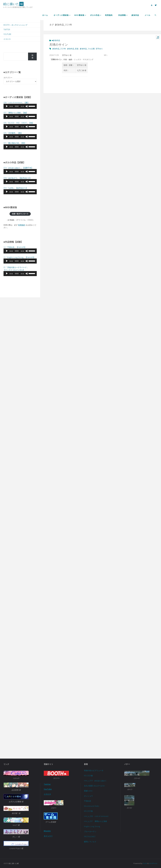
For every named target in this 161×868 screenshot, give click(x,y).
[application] (20, 106)
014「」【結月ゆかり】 (16, 188)
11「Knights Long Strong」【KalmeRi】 (19, 257)
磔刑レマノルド (90, 842)
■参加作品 (56, 40)
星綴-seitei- (89, 791)
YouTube (7, 34)
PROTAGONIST (90, 837)
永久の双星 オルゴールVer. (95, 786)
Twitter (7, 30)
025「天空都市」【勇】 (13, 133)
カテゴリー (8, 77)
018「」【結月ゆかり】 (17, 178)
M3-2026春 (88, 775)
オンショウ (88, 796)
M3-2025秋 (88, 811)
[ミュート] (27, 106)
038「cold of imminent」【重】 (16, 103)
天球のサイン (59, 44)
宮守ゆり (99, 49)
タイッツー (48, 836)
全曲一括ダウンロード (20, 214)
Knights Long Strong (92, 826)
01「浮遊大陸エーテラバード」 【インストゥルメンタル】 (16, 269)
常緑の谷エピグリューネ (94, 770)
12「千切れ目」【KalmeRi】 (15, 247)
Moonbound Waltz (92, 806)
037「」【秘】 (16, 113)
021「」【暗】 (15, 143)
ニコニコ (7, 39)
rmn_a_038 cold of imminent (96, 816)
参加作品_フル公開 (87, 49)
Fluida (145, 863)
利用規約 (22, 225)
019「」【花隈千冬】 (18, 168)
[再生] (7, 106)
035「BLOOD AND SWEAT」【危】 (19, 123)
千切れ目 (88, 801)
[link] (155, 15)
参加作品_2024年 (59, 49)
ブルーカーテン (90, 831)
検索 (32, 56)
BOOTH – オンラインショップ (15, 25)
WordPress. (153, 863)
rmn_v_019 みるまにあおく (95, 781)
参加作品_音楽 (73, 49)
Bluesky (47, 831)
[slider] (17, 106)
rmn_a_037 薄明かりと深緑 (95, 821)
